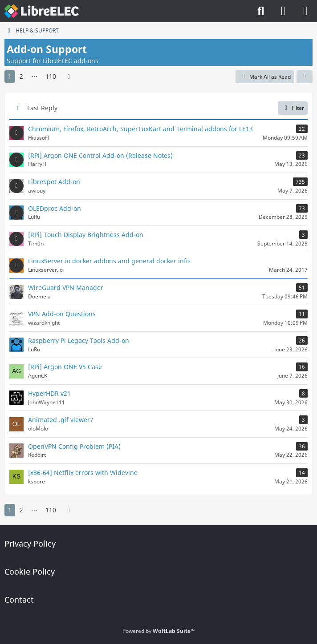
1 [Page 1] (10, 76)
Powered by (158, 631)
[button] (305, 77)
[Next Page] (69, 77)
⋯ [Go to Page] (34, 76)
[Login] (283, 11)
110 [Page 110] (51, 76)
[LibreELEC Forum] (42, 11)
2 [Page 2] (21, 76)
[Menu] (305, 11)
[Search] (261, 11)
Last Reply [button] (42, 108)
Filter (293, 108)
